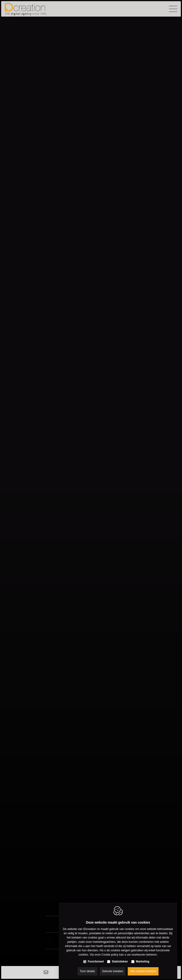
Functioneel (96, 958)
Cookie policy (110, 951)
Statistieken (120, 958)
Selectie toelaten (113, 967)
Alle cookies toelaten (143, 967)
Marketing (143, 958)
